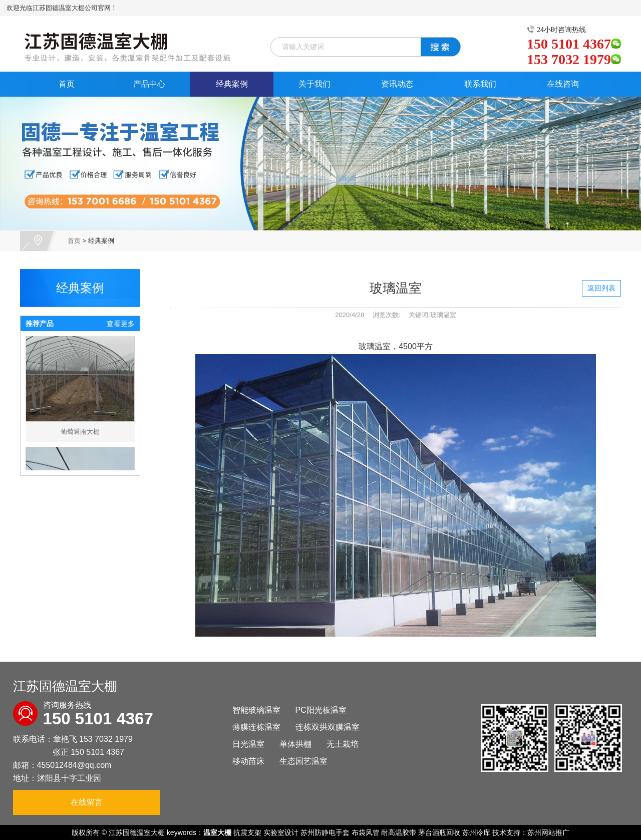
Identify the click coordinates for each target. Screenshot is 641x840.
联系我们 (480, 84)
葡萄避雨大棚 (80, 435)
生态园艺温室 (303, 761)
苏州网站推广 (548, 832)
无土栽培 (343, 744)
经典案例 (232, 84)
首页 (67, 84)
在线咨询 (563, 84)
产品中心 (149, 84)
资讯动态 (397, 84)
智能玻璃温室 (256, 710)
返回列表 (601, 288)
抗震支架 (247, 832)
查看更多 (121, 324)
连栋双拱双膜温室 (328, 727)
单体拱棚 (295, 744)
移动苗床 (248, 761)
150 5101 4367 (97, 752)
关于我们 (314, 84)
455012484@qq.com (74, 765)
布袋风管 (366, 832)
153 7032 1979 (106, 739)
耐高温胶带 (399, 832)
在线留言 (87, 802)
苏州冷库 (476, 832)
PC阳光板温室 (321, 710)
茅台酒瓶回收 (439, 832)
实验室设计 (281, 832)
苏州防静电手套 (325, 832)
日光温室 (248, 744)
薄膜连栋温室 (256, 727)
